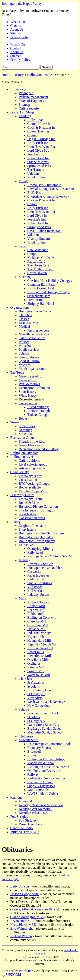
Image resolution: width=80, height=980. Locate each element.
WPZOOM (14, 975)
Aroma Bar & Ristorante (44, 185)
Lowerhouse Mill (39, 656)
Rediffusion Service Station (46, 778)
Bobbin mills (36, 614)
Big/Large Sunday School (45, 729)
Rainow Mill (36, 667)
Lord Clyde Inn (38, 216)
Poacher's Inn (36, 219)
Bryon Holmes (20, 921)
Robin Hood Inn (38, 158)
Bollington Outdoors (24, 453)
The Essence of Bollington (37, 510)
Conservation (28, 403)
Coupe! (32, 135)
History (19, 75)
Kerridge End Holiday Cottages (49, 292)
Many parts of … (31, 376)
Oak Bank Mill (38, 660)
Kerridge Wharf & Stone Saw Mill (51, 556)
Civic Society (20, 472)
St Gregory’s (36, 694)
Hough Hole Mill (39, 640)
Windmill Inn (36, 177)
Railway (33, 774)
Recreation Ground (23, 438)
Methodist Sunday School (45, 732)
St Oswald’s (36, 683)
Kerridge (16, 797)
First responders (38, 330)
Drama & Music (30, 323)
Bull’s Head (35, 120)
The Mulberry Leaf (40, 269)
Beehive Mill (36, 610)
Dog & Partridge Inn (41, 139)
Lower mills (36, 652)
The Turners (36, 170)
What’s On (18, 22)
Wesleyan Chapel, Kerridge (46, 702)
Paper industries (38, 575)
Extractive (26, 545)
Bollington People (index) (36, 537)
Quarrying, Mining (40, 549)
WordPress (26, 971)
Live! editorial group (33, 464)
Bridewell (34, 751)
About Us (17, 29)
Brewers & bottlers (40, 564)
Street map (26, 434)
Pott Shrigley (19, 817)
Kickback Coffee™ (41, 258)
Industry (24, 560)
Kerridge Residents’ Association (41, 805)
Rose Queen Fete (30, 824)
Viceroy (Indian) (39, 239)
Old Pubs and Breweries (44, 771)
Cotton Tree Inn (38, 131)
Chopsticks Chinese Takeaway (48, 196)
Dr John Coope (25, 894)
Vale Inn (33, 173)
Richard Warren (21, 936)
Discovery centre (30, 476)
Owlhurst (34, 663)
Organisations (20, 307)
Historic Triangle (39, 411)
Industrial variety (39, 633)
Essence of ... (28, 380)
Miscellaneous (29, 740)
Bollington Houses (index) (37, 541)
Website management (33, 97)
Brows (32, 755)
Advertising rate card (33, 468)
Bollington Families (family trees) (42, 533)
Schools (24, 353)
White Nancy (28, 395)
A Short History (38, 602)
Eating (23, 181)
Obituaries (26, 736)
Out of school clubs (32, 338)
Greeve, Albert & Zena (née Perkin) (35, 909)
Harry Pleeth (23, 925)
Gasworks (34, 572)
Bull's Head (35, 193)
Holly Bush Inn (38, 143)
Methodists (35, 698)
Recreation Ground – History (39, 449)
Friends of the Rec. (32, 441)
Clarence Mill (37, 621)
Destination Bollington (34, 388)
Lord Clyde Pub (38, 150)
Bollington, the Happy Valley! (22, 4)
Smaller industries (40, 583)
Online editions (29, 461)
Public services (29, 350)
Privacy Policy (20, 37)
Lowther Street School (43, 713)
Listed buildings (38, 407)
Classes (24, 319)
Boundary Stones (39, 748)
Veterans (25, 365)
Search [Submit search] (47, 67)
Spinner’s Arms (38, 162)
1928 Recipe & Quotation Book (49, 744)
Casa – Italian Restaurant (44, 231)
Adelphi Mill (36, 606)
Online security (29, 108)
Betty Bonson (20, 886)
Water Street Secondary (43, 725)
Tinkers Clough (38, 415)
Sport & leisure (29, 361)
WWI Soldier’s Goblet (43, 794)
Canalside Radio (21, 828)
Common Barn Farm (41, 284)
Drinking (25, 116)
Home (6, 75)
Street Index (27, 426)
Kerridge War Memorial (35, 809)
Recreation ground (31, 399)
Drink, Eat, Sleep (22, 112)
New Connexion (38, 706)
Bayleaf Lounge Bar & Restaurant (51, 189)
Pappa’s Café (36, 261)
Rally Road (35, 552)
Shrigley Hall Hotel (41, 304)
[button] (12, 82)
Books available (30, 487)
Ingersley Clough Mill (42, 644)
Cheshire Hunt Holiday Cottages (49, 281)
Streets (15, 422)
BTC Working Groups (34, 484)
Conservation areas (32, 518)
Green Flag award (31, 445)
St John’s (33, 686)
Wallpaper (26, 93)
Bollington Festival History (46, 759)
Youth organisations (32, 369)
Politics (24, 342)
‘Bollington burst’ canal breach (48, 767)
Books (23, 418)
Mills (22, 598)
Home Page (18, 89)
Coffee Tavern (37, 273)
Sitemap (16, 33)
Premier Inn (35, 300)
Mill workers (36, 591)
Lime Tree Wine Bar (41, 147)
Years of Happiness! (33, 101)
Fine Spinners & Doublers (45, 568)
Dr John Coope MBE (33, 491)
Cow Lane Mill (38, 625)
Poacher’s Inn (37, 154)
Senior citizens (29, 357)
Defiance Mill (37, 629)
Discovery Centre (22, 495)
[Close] (3, 840)
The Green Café (38, 265)
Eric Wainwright (22, 928)
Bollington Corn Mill (42, 617)
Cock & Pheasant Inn (42, 127)
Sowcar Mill (36, 671)
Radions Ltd (36, 579)
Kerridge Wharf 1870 (33, 813)
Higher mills (36, 637)
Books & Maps (29, 503)
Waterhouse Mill (39, 675)
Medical (24, 327)
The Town (17, 372)
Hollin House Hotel (41, 288)
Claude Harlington (27, 917)
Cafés (23, 246)
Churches (25, 315)
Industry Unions (38, 595)
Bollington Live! (22, 457)
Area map (25, 430)
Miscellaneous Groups (34, 334)
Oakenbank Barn (39, 296)
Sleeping (25, 277)
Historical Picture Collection (38, 506)
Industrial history (31, 801)
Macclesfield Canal (41, 763)
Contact (16, 26)
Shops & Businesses (41, 786)
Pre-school (26, 346)
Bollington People (39, 75)
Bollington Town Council (36, 311)
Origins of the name (32, 526)
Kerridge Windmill (40, 648)
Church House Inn (40, 124)
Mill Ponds (35, 587)
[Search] (21, 67)
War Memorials (29, 384)
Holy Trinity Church (41, 690)
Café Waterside (38, 250)
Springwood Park (39, 166)
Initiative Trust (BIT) (25, 832)
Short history (28, 392)
